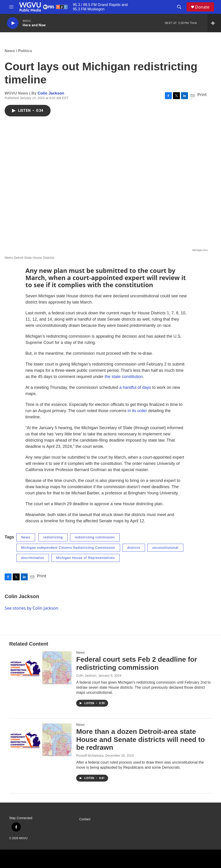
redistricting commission (95, 537)
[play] (13, 23)
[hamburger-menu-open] (11, 7)
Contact (85, 819)
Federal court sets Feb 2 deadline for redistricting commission (137, 663)
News (10, 51)
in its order (137, 411)
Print (202, 94)
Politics (25, 51)
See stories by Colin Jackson (31, 608)
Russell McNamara (90, 756)
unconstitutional (165, 548)
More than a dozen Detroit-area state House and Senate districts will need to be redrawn (141, 740)
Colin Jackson (51, 93)
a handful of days (135, 387)
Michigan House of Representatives (85, 558)
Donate (202, 7)
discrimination (33, 558)
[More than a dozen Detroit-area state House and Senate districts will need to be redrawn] (40, 740)
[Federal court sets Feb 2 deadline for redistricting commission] (40, 668)
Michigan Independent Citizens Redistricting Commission (68, 548)
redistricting (53, 537)
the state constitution (124, 377)
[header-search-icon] (179, 7)
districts (134, 548)
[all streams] (214, 23)
